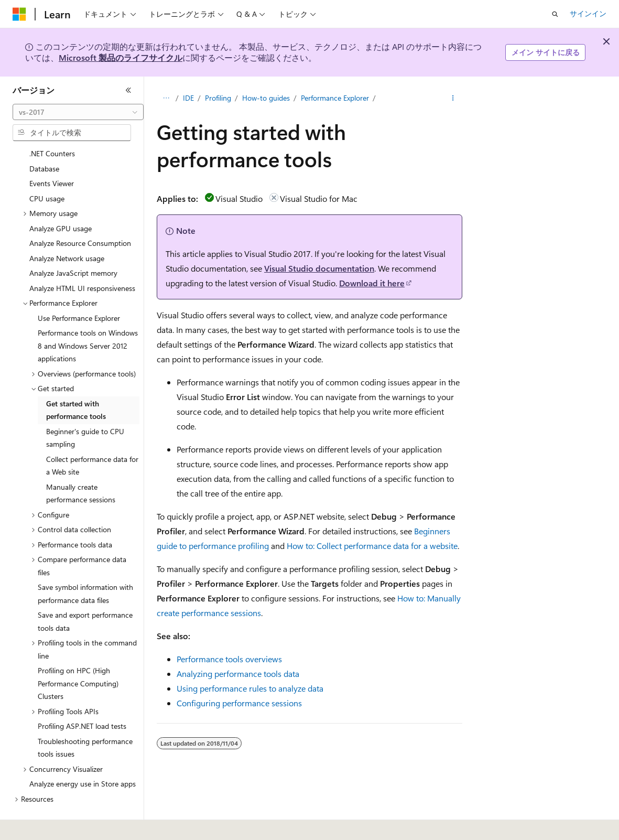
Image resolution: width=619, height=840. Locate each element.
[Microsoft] (19, 14)
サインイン (588, 13)
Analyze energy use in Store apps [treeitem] (83, 755)
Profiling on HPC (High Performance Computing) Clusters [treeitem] (78, 654)
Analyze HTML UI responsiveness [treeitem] (82, 259)
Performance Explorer (335, 98)
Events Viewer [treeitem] (52, 154)
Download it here (372, 283)
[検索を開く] (555, 14)
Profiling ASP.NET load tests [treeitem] (82, 697)
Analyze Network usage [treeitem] (67, 229)
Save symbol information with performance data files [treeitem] (85, 565)
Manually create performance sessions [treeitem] (81, 465)
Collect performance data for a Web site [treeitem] (92, 437)
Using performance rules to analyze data (250, 688)
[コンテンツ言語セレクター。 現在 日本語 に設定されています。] (34, 825)
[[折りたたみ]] (128, 90)
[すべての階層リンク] (166, 98)
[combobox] (78, 112)
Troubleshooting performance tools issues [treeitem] (85, 719)
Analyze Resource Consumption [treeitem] (80, 214)
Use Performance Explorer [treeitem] (79, 289)
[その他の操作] (453, 98)
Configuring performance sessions (239, 703)
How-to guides (266, 98)
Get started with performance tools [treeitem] (76, 381)
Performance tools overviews (229, 659)
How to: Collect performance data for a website (372, 546)
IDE (188, 98)
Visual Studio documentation (319, 268)
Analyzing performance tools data (238, 674)
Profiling (218, 98)
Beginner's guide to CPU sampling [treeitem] (85, 409)
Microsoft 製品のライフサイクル (121, 57)
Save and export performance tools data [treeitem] (85, 593)
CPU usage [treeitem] (47, 170)
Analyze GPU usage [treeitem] (61, 200)
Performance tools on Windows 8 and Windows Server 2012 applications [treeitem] (88, 317)
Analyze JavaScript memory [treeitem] (73, 244)
